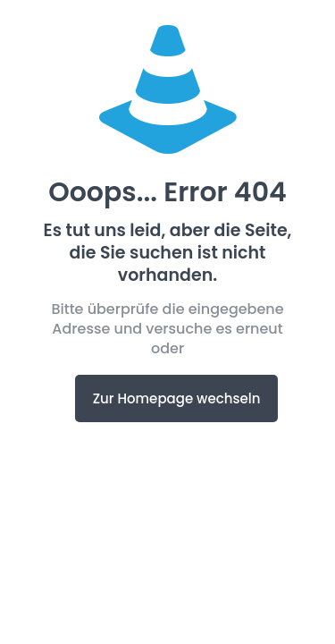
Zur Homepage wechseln (177, 398)
